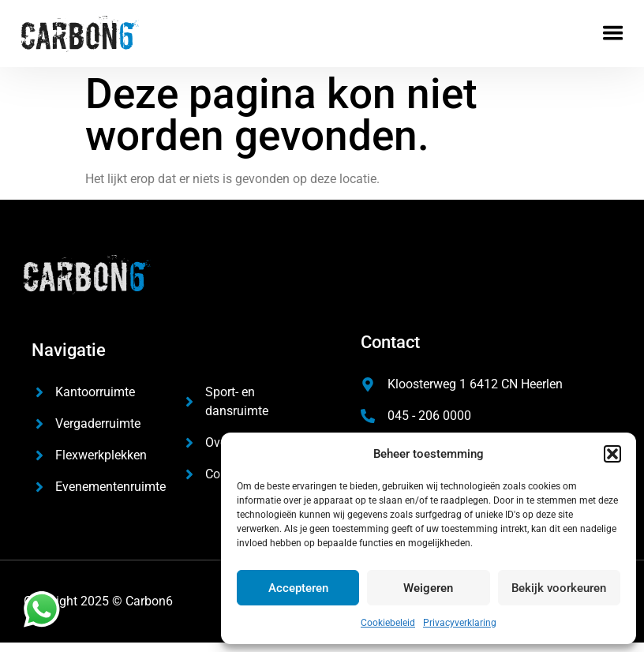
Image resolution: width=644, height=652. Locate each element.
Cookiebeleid (388, 623)
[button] (612, 454)
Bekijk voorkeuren (559, 588)
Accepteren (298, 588)
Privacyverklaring (460, 623)
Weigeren (428, 588)
